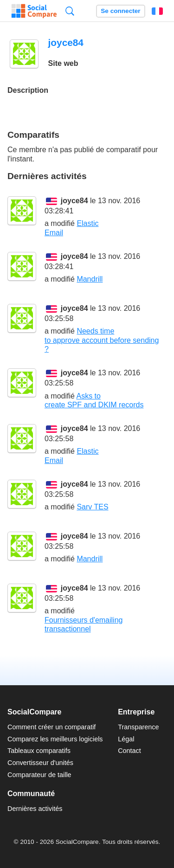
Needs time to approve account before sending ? (102, 340)
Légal (126, 739)
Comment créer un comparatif (52, 727)
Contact (129, 751)
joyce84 (74, 201)
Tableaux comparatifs (39, 751)
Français (157, 11)
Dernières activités (35, 809)
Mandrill (90, 279)
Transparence (138, 727)
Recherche (70, 11)
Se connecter (120, 11)
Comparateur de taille (39, 775)
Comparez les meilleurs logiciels (55, 739)
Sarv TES (92, 507)
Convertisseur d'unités (40, 763)
